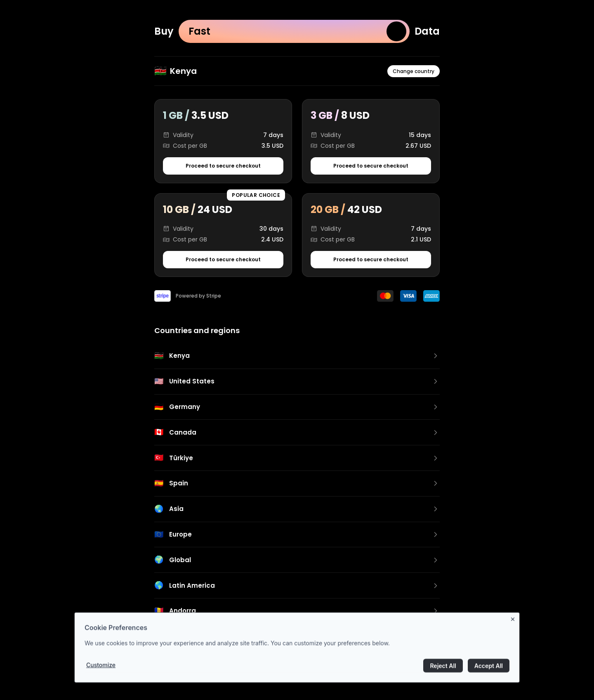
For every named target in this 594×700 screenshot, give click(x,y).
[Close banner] (514, 622)
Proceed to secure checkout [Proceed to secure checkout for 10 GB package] (223, 259)
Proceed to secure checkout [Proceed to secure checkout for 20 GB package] (371, 259)
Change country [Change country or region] (414, 71)
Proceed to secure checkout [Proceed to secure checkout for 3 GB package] (371, 166)
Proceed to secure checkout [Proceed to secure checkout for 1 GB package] (223, 166)
